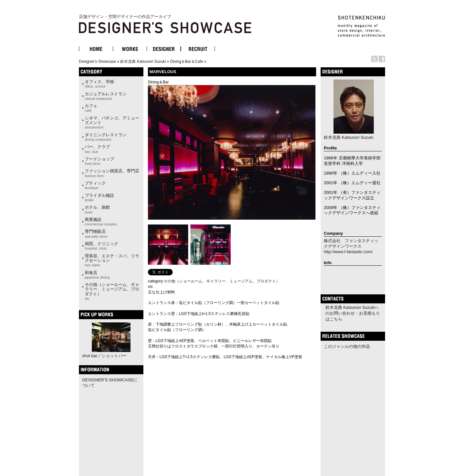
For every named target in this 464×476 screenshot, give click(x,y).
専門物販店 (96, 233)
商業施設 (101, 222)
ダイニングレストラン (106, 137)
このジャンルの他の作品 (347, 346)
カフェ (91, 108)
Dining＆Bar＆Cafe (187, 62)
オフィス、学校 (99, 84)
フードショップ (99, 161)
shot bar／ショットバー (104, 356)
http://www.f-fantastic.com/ (348, 252)
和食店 (97, 275)
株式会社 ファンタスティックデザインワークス (351, 243)
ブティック (95, 185)
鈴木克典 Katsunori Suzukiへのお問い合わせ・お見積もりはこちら (353, 313)
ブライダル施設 (99, 197)
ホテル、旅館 (97, 209)
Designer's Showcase (97, 62)
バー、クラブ (97, 149)
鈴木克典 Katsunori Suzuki (143, 62)
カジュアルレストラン (106, 96)
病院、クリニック (101, 246)
